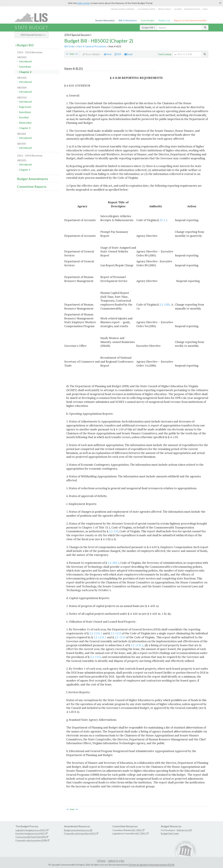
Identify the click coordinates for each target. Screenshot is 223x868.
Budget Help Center (170, 834)
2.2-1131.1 (96, 633)
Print (108, 54)
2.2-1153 (116, 633)
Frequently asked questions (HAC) (80, 834)
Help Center (84, 3)
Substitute (25, 67)
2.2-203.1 (113, 563)
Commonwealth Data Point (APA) (31, 837)
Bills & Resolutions (128, 20)
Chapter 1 (25, 170)
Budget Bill (148, 27)
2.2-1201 (165, 304)
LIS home (178, 9)
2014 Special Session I (33, 35)
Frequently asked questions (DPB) (31, 840)
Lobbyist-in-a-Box (116, 861)
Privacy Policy (164, 9)
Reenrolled (25, 123)
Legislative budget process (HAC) (31, 830)
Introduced (25, 61)
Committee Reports (32, 186)
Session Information (105, 20)
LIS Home (101, 861)
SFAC (139, 830)
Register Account (192, 9)
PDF (118, 54)
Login (205, 9)
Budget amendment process (77, 830)
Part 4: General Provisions (92, 46)
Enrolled (24, 117)
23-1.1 (163, 220)
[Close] (220, 3)
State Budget (148, 20)
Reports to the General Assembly (190, 20)
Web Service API (184, 830)
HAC (133, 830)
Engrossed (25, 107)
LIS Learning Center (146, 9)
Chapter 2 (25, 72)
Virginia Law (164, 20)
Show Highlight (91, 54)
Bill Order (70, 46)
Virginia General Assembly (123, 9)
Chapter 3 (25, 128)
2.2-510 (114, 531)
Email (128, 54)
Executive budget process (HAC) (30, 834)
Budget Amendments (33, 179)
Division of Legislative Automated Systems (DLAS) (151, 865)
